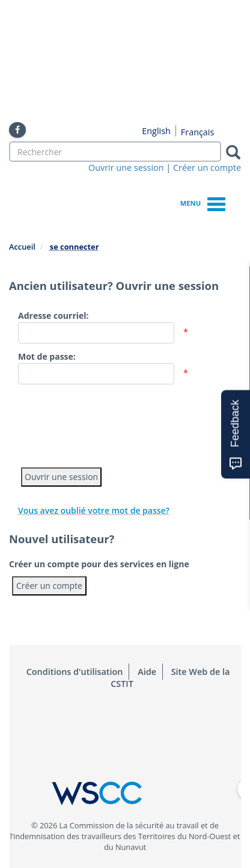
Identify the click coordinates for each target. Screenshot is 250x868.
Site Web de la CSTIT (170, 678)
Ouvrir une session (126, 168)
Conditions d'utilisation (75, 672)
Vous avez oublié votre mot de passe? (94, 510)
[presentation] (109, 423)
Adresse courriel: (53, 315)
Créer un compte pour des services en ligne (99, 564)
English (156, 131)
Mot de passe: (47, 356)
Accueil (22, 247)
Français (198, 132)
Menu (203, 202)
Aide (147, 672)
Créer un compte (207, 168)
